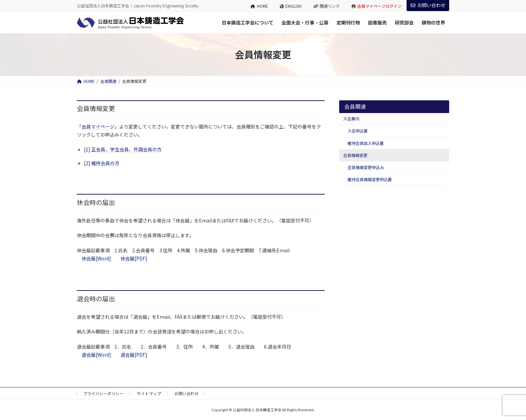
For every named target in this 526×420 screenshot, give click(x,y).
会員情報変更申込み (366, 167)
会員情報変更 (355, 155)
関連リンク (327, 6)
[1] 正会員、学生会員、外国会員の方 (123, 149)
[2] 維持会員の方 (102, 163)
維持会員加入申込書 (366, 143)
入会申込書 (358, 131)
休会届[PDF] (134, 258)
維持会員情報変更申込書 (370, 179)
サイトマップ (149, 393)
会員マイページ (98, 126)
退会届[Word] (96, 355)
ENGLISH (291, 6)
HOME (259, 6)
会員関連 (355, 107)
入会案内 (351, 119)
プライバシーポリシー (103, 393)
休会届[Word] (96, 258)
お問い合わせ (428, 5)
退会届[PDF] (134, 355)
